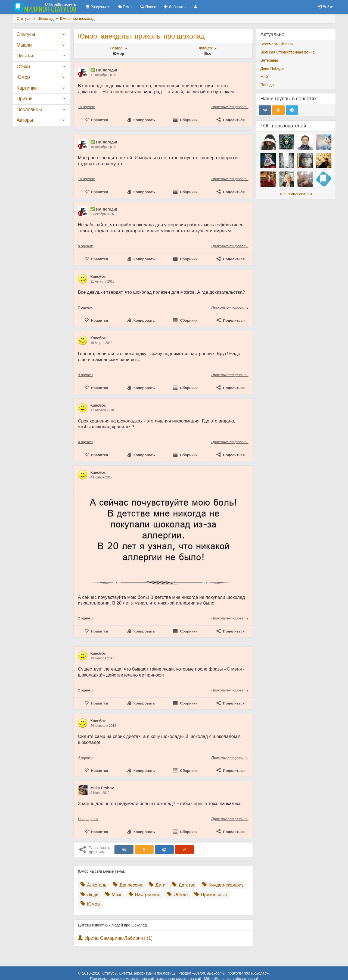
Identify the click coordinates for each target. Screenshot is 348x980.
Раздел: (119, 48)
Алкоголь (93, 885)
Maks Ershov (102, 788)
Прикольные (211, 895)
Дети (157, 885)
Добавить (175, 7)
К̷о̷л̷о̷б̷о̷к (98, 277)
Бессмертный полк (277, 44)
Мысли (24, 45)
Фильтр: (208, 48)
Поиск (148, 7)
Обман (177, 895)
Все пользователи (296, 194)
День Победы (272, 68)
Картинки (27, 88)
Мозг (114, 895)
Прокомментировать (230, 107)
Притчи (25, 99)
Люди (89, 895)
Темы (125, 7)
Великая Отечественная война (288, 52)
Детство (184, 885)
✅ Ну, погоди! (104, 70)
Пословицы (29, 109)
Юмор (90, 904)
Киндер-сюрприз (223, 885)
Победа (267, 85)
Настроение (145, 895)
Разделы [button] (98, 7)
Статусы (26, 34)
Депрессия (128, 885)
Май (264, 77)
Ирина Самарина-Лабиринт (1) (119, 938)
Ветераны (269, 60)
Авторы (25, 120)
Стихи (23, 67)
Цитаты (25, 56)
